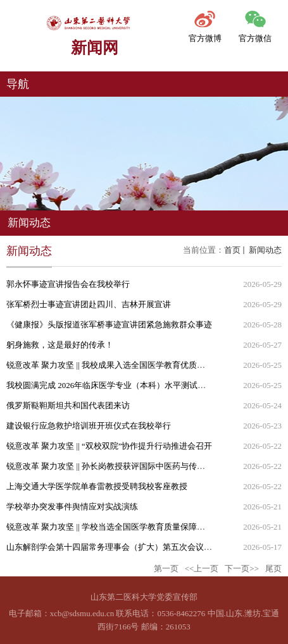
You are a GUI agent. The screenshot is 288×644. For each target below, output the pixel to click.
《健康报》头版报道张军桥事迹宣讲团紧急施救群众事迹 (109, 325)
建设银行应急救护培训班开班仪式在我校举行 (89, 426)
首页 (232, 250)
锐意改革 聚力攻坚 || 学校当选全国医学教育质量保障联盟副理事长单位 (135, 527)
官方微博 (205, 38)
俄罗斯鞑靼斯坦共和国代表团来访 (68, 405)
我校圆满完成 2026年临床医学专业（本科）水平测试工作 (110, 385)
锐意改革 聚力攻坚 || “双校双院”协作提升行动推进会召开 (110, 446)
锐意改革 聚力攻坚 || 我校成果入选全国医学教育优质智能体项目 (122, 365)
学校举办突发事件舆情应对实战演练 (72, 507)
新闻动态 (264, 250)
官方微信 (255, 38)
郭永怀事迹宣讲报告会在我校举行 (68, 284)
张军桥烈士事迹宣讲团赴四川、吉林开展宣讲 (89, 304)
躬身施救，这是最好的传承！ (60, 345)
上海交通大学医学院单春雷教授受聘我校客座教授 (97, 486)
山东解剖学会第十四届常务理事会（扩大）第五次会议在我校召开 (126, 547)
